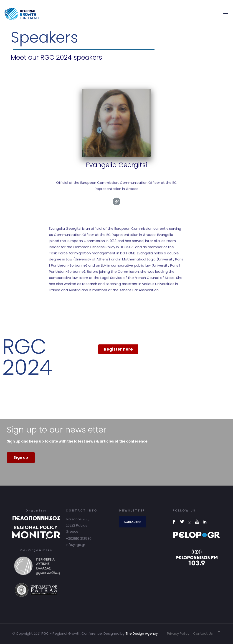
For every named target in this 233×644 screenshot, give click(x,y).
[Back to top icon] (219, 631)
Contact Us (203, 633)
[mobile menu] (226, 14)
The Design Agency (142, 633)
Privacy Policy (178, 633)
